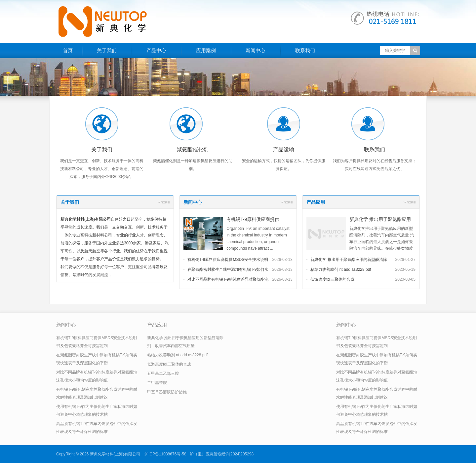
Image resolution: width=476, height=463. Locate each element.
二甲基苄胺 (157, 383)
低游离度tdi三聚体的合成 (332, 279)
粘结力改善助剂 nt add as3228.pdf (341, 269)
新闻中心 (256, 50)
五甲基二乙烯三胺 (163, 374)
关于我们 (107, 50)
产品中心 (156, 50)
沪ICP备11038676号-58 (165, 454)
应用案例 (206, 50)
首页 (68, 50)
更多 (164, 202)
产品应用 (316, 202)
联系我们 (305, 50)
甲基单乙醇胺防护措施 (167, 392)
